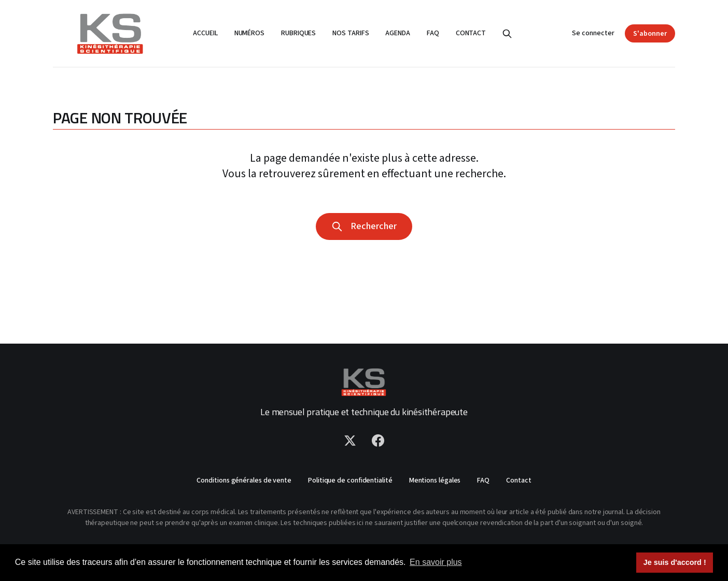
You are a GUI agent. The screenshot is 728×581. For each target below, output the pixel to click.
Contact (471, 33)
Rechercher (364, 226)
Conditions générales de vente (244, 480)
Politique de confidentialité (350, 480)
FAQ (433, 33)
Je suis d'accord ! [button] (675, 562)
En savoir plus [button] (436, 562)
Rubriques (298, 33)
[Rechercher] (507, 34)
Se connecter (593, 33)
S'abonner (650, 34)
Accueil (205, 33)
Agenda (398, 33)
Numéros (249, 33)
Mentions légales (435, 480)
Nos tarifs (351, 33)
